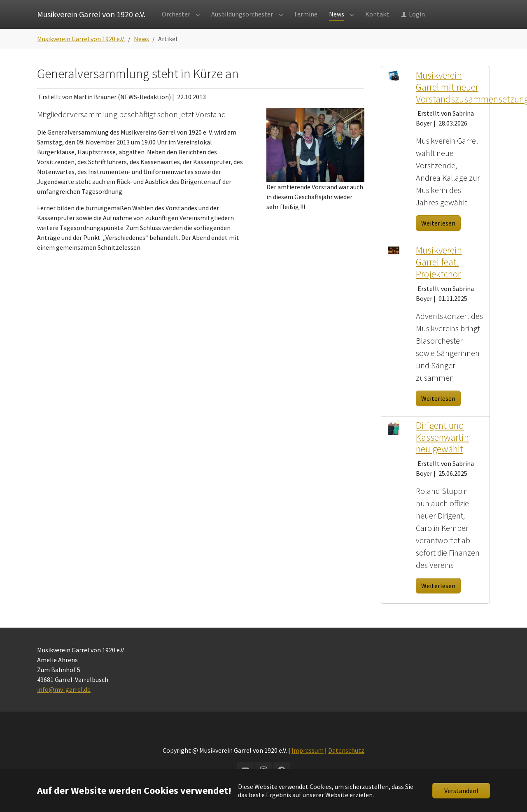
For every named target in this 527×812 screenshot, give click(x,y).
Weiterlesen (438, 240)
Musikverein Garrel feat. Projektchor (439, 278)
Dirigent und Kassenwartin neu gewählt (442, 454)
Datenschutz (346, 767)
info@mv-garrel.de (64, 706)
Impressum (308, 767)
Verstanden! (461, 791)
